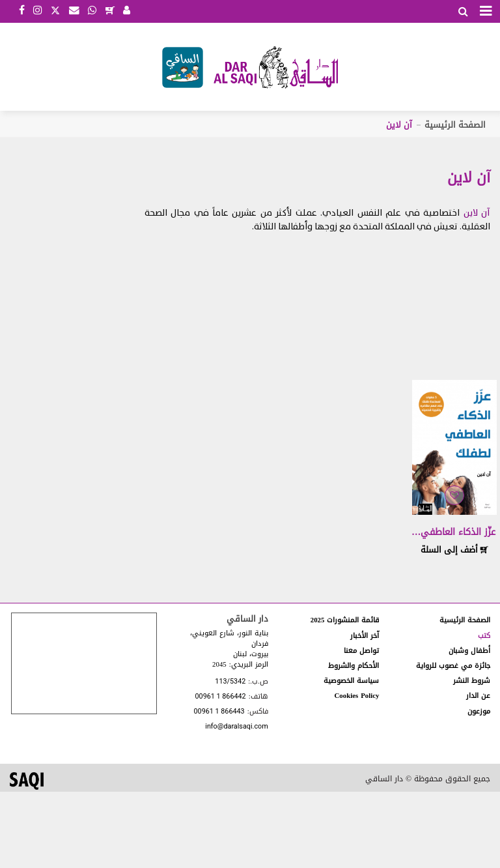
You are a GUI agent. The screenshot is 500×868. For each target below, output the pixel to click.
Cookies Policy (357, 696)
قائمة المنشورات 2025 (345, 620)
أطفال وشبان (469, 651)
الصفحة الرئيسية (455, 125)
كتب (484, 636)
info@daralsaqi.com (236, 727)
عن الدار (478, 696)
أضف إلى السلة (454, 550)
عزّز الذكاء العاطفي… (453, 532)
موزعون (479, 711)
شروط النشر (472, 681)
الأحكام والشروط (354, 666)
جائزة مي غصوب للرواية (453, 666)
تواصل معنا (361, 651)
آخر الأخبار (365, 636)
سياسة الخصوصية (351, 681)
